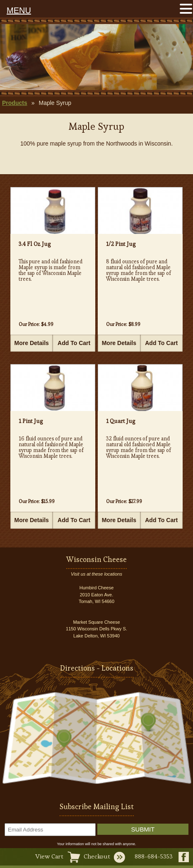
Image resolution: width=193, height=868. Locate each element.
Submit (143, 829)
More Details (32, 343)
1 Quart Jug (121, 421)
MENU (19, 10)
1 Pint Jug (31, 421)
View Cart (49, 856)
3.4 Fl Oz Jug (35, 244)
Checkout (97, 856)
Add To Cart (74, 343)
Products (15, 103)
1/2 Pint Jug (121, 244)
